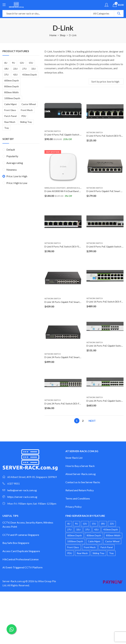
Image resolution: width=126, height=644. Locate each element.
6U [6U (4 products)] (6, 63)
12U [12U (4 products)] (22, 63)
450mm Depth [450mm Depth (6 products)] (30, 75)
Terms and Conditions (78, 498)
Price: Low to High (17, 176)
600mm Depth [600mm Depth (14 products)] (12, 80)
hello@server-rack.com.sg (22, 490)
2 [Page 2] (83, 421)
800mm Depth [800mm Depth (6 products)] (12, 86)
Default (11, 150)
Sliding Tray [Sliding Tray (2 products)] (26, 122)
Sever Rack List (74, 458)
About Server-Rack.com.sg (81, 474)
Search (119, 13)
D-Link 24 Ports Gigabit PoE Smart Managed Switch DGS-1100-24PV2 (80, 357)
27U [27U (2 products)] (24, 69)
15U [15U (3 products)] (31, 63)
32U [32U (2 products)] (33, 69)
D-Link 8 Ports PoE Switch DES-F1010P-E (66, 247)
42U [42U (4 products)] (15, 75)
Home (53, 35)
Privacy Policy (73, 507)
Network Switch (53, 131)
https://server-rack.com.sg (22, 497)
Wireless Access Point (55, 188)
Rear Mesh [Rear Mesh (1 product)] (10, 122)
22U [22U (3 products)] (15, 69)
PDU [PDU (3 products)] (24, 116)
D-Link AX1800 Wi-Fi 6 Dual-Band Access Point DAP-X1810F (76, 191)
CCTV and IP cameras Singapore (21, 535)
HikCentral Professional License (21, 559)
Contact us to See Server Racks (83, 482)
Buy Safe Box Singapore (16, 543)
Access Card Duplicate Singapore (21, 551)
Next (92, 421)
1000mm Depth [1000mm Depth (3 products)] (12, 98)
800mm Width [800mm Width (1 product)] (11, 92)
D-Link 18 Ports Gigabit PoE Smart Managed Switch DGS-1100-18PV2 (80, 302)
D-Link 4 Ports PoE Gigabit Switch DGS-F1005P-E (70, 135)
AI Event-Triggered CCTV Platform (22, 567)
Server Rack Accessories (78, 188)
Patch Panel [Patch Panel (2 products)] (10, 116)
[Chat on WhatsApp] (11, 629)
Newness (12, 170)
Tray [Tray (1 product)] (7, 128)
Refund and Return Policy (80, 490)
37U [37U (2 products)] (6, 75)
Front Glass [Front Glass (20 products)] (10, 110)
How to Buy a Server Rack (80, 466)
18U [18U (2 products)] (6, 69)
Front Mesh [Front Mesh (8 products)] (27, 110)
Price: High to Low (17, 183)
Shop (63, 35)
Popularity (12, 156)
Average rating (15, 163)
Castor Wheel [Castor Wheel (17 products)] (29, 104)
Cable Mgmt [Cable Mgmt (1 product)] (10, 104)
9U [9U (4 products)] (13, 63)
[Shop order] (106, 82)
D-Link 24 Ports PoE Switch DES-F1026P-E (66, 404)
